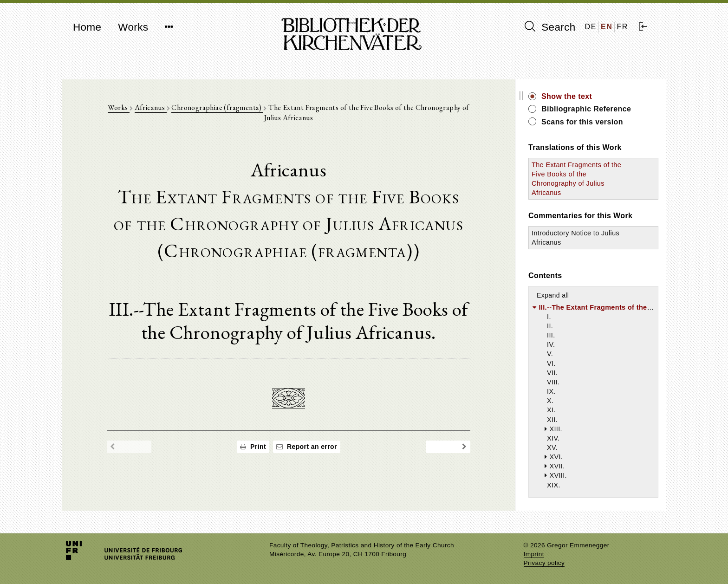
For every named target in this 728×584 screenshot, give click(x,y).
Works (133, 27)
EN (607, 27)
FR (622, 27)
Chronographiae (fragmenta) (217, 107)
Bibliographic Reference (586, 109)
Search (550, 27)
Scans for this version (582, 122)
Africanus (151, 107)
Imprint (534, 554)
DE (591, 27)
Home (87, 27)
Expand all (553, 295)
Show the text (567, 96)
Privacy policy (544, 563)
